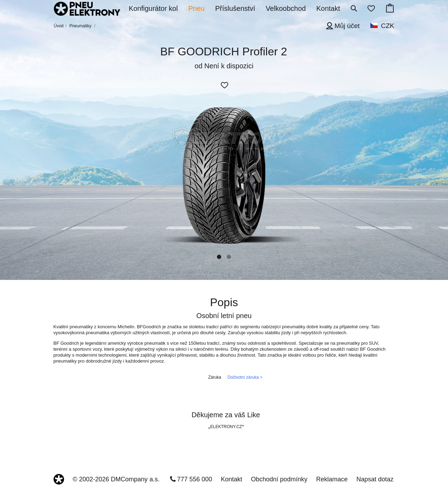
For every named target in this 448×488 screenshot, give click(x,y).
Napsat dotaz (375, 479)
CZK (388, 26)
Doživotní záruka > (245, 377)
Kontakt (232, 479)
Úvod (59, 26)
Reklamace (332, 479)
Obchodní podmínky (279, 479)
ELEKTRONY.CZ (226, 427)
